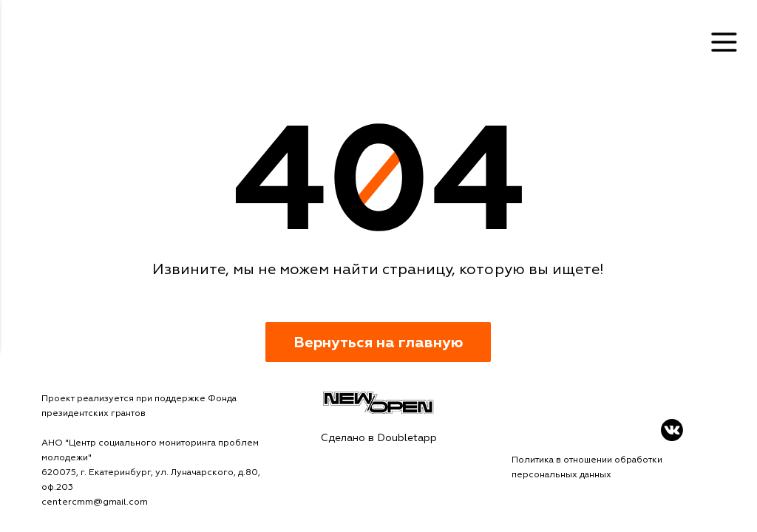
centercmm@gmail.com (95, 502)
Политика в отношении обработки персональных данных (587, 467)
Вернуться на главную (378, 342)
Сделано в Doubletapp (379, 438)
